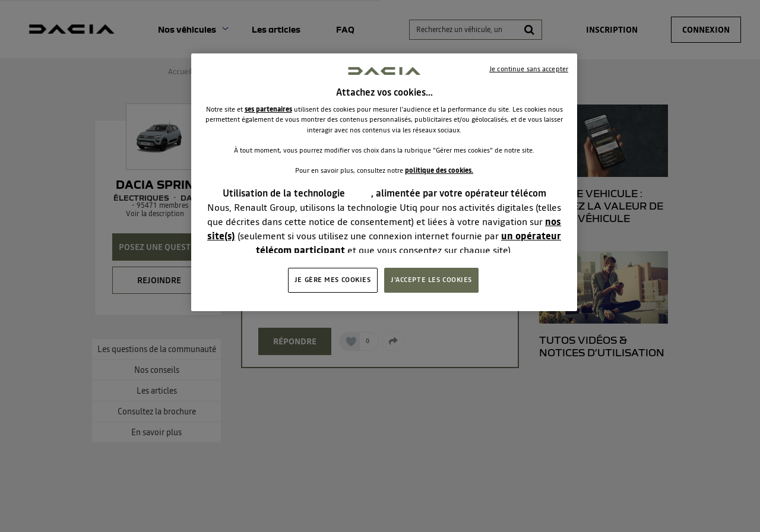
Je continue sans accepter (529, 69)
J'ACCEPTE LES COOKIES (431, 280)
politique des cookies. (439, 170)
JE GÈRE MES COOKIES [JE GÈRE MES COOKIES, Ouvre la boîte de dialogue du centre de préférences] (333, 280)
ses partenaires (268, 109)
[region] (384, 183)
